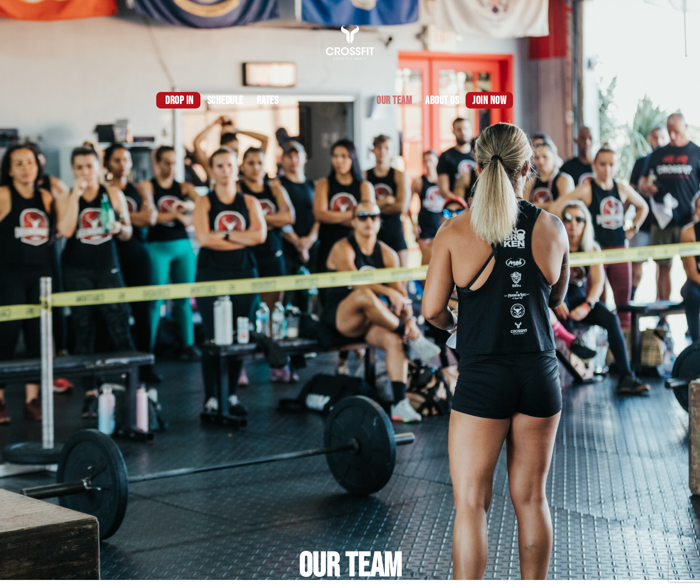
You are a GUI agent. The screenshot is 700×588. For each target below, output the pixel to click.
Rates (268, 101)
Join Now (489, 101)
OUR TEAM (394, 101)
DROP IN (179, 101)
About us (442, 101)
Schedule (225, 101)
